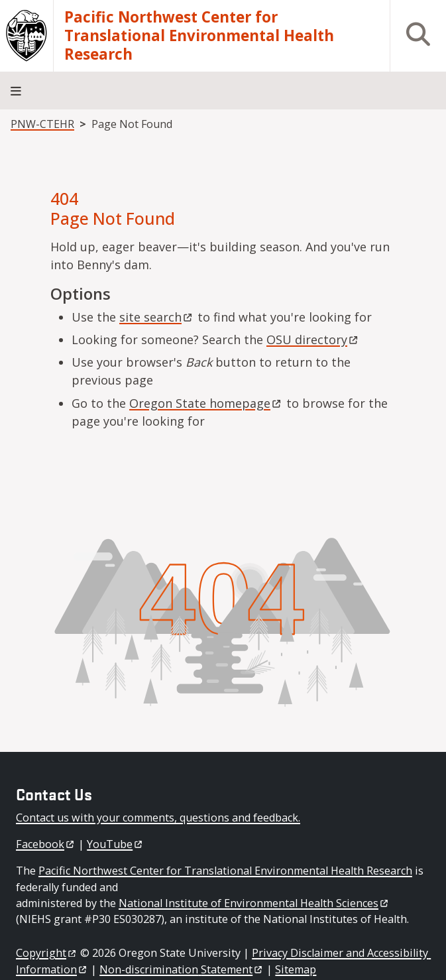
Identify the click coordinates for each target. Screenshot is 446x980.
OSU (313, 339)
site (157, 317)
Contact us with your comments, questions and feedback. (158, 818)
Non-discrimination (182, 969)
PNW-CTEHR (42, 124)
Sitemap (296, 969)
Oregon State (206, 403)
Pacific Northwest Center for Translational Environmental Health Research (199, 36)
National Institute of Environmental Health (254, 903)
